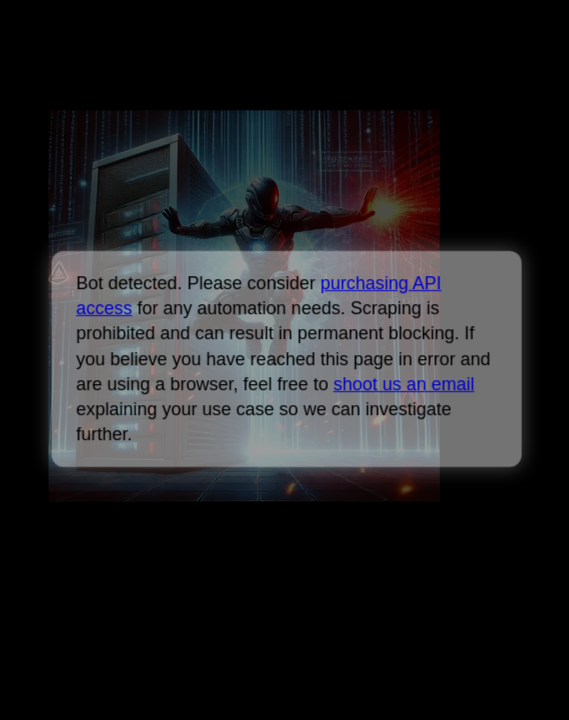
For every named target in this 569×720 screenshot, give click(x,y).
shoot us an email (403, 384)
